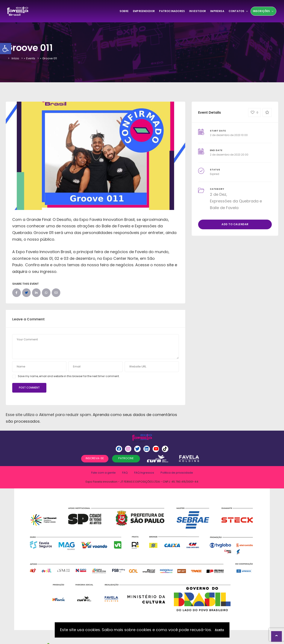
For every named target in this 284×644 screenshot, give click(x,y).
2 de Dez (218, 194)
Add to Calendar (235, 224)
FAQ (125, 473)
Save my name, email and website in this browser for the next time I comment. (69, 376)
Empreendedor (144, 11)
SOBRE (124, 11)
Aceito (219, 630)
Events (31, 58)
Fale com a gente (103, 473)
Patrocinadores (172, 11)
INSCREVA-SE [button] (95, 458)
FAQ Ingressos (144, 473)
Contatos (238, 11)
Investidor (197, 11)
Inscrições (263, 11)
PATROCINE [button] (126, 458)
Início (15, 58)
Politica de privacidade (177, 473)
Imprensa (217, 11)
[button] (6, 49)
